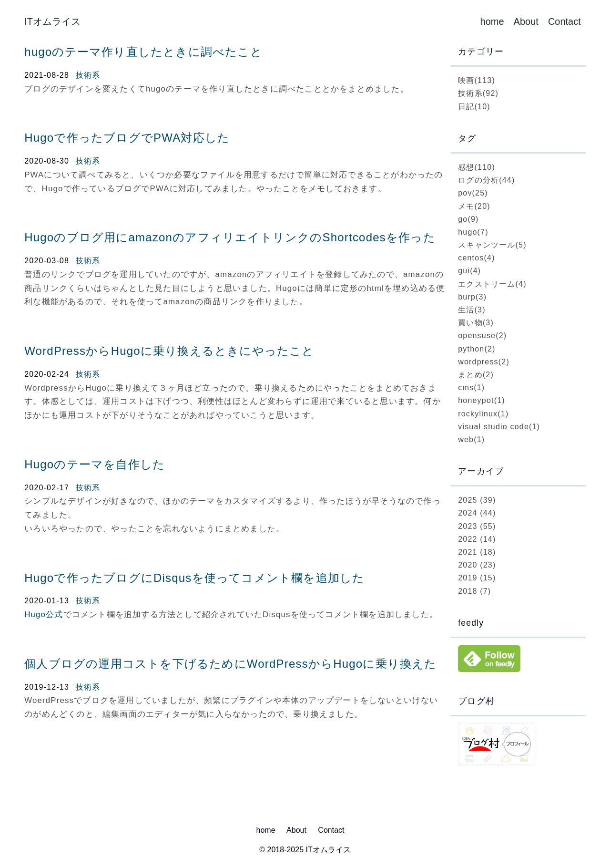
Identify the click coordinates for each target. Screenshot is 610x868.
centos (477, 258)
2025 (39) (477, 500)
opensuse (482, 336)
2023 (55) (477, 526)
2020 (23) (477, 565)
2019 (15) (477, 578)
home (492, 21)
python (477, 349)
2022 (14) (477, 539)
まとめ (476, 375)
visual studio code (499, 427)
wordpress (484, 362)
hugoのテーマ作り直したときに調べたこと (143, 52)
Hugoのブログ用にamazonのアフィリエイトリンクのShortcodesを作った (230, 237)
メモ (474, 206)
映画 (477, 80)
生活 (472, 310)
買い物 (476, 323)
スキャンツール (492, 245)
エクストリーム (492, 284)
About (526, 21)
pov (473, 193)
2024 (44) (477, 513)
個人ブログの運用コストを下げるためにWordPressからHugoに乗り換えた (230, 664)
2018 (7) (474, 591)
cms (471, 387)
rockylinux (483, 414)
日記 (474, 107)
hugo (473, 232)
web (471, 439)
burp (472, 297)
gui (469, 271)
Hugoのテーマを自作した (95, 464)
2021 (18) (477, 552)
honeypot (482, 400)
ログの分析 (486, 180)
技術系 (88, 75)
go (468, 219)
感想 (477, 167)
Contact (564, 21)
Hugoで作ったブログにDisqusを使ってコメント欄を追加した (194, 578)
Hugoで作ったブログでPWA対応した (127, 138)
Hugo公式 (44, 615)
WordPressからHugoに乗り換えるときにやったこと (169, 351)
